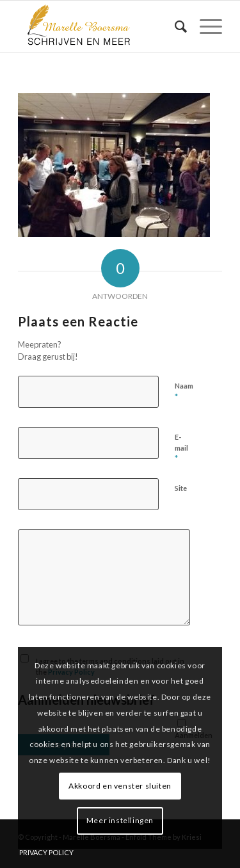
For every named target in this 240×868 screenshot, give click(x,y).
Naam (184, 392)
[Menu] (204, 26)
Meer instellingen (120, 820)
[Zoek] (174, 26)
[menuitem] (174, 26)
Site (181, 488)
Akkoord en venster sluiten (120, 786)
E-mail (181, 448)
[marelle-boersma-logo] (100, 26)
